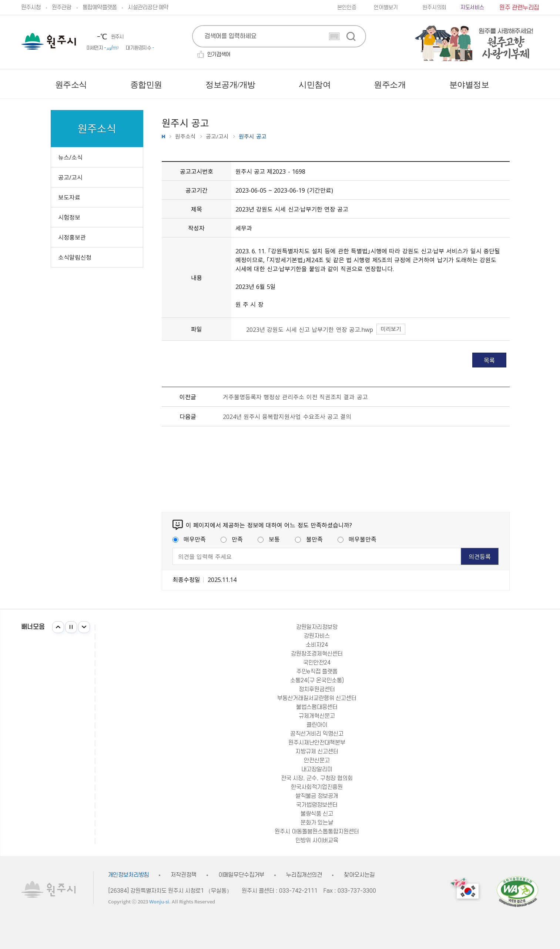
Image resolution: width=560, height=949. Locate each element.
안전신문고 (317, 760)
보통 (269, 539)
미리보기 (391, 329)
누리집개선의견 (304, 875)
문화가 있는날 (317, 823)
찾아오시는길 (359, 875)
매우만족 (189, 539)
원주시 (49, 41)
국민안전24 (317, 663)
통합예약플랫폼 (100, 7)
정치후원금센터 (317, 689)
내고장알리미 (317, 769)
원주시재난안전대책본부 (317, 743)
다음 (84, 627)
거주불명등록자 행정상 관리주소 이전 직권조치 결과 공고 (295, 397)
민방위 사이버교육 (317, 840)
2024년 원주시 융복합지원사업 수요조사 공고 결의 (287, 416)
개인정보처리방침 (129, 875)
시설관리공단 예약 (148, 7)
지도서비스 (472, 8)
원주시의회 (434, 8)
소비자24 (317, 645)
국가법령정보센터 (317, 805)
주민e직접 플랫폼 (317, 672)
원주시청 (31, 7)
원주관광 (62, 7)
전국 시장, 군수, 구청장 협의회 (317, 778)
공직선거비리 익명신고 (317, 734)
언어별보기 (386, 8)
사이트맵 (534, 85)
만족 (232, 539)
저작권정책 (183, 875)
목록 (489, 360)
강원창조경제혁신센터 (317, 654)
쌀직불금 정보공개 (317, 796)
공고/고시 (217, 136)
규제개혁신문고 (317, 716)
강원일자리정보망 (317, 627)
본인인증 (347, 8)
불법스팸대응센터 (317, 707)
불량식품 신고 (317, 814)
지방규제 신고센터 (317, 752)
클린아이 (317, 725)
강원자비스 (317, 636)
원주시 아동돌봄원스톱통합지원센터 (317, 832)
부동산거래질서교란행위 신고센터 (317, 698)
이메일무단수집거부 (242, 875)
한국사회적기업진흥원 (317, 787)
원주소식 (185, 136)
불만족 (309, 539)
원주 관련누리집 (519, 8)
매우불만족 (357, 539)
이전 (58, 627)
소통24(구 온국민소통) (317, 680)
